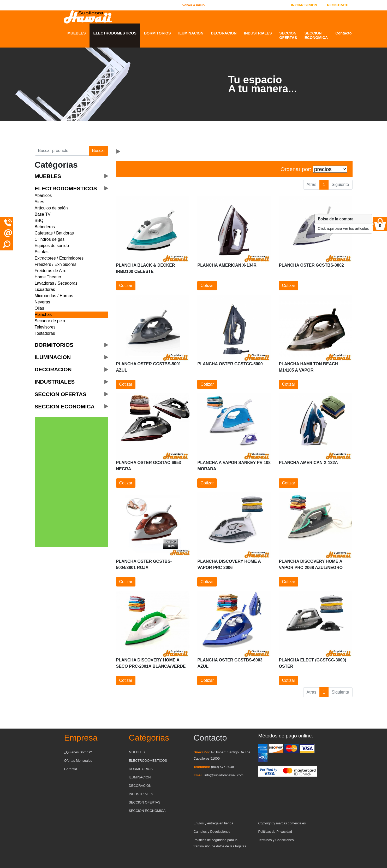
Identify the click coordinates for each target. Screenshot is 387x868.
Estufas (42, 252)
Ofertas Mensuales (78, 761)
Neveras (43, 302)
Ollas (39, 308)
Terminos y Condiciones (276, 840)
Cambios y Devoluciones (212, 832)
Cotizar (126, 286)
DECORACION (224, 33)
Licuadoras (45, 289)
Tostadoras (45, 333)
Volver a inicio (194, 5)
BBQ (39, 221)
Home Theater (48, 277)
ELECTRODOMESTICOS (115, 33)
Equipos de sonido (52, 246)
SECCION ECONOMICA (316, 35)
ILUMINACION (191, 33)
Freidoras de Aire (51, 271)
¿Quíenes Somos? (78, 752)
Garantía (71, 769)
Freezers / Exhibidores (56, 264)
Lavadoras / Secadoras (56, 283)
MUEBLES (76, 33)
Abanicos (43, 195)
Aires (39, 202)
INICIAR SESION (304, 5)
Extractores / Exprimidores (59, 258)
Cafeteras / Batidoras (54, 233)
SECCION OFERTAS (288, 35)
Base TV (43, 214)
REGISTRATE (338, 5)
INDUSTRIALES (258, 33)
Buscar (99, 151)
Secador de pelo (50, 321)
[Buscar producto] (62, 151)
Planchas (43, 315)
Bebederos (45, 227)
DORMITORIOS (157, 33)
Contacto (343, 33)
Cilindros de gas (50, 239)
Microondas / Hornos (54, 296)
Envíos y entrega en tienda (213, 823)
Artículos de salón (51, 208)
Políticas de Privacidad (275, 832)
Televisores (45, 327)
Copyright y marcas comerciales (282, 823)
